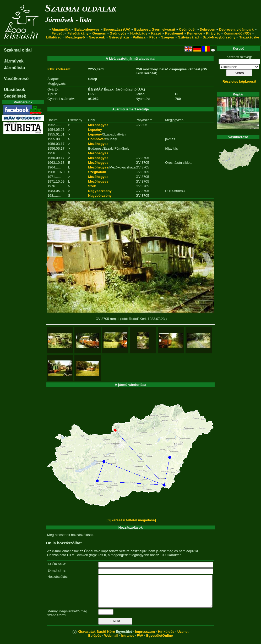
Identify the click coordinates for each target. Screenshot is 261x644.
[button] (52, 265)
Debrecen (207, 29)
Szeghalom (97, 172)
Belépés (95, 642)
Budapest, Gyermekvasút (155, 29)
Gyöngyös (118, 33)
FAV (140, 642)
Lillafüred (54, 37)
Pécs (153, 37)
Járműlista (14, 68)
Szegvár (168, 37)
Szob (92, 186)
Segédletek (15, 96)
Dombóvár (96, 139)
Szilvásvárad (189, 37)
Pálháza (139, 37)
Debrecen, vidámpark (236, 29)
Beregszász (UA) (117, 29)
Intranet (128, 642)
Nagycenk (97, 37)
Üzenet (183, 638)
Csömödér (187, 29)
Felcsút (58, 33)
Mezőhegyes (98, 125)
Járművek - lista (68, 20)
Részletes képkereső (239, 81)
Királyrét (213, 33)
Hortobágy (139, 33)
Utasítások (15, 90)
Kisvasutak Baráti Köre (96, 638)
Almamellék (61, 29)
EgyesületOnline (160, 642)
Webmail (111, 642)
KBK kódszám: (59, 69)
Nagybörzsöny (100, 191)
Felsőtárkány (78, 33)
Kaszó (156, 33)
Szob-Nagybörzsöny (219, 37)
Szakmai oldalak (81, 8)
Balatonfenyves (87, 29)
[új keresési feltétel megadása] (131, 520)
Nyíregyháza (119, 37)
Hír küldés (166, 638)
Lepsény (95, 130)
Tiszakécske (249, 37)
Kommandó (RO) (237, 33)
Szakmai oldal (18, 50)
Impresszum (145, 638)
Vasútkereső (16, 79)
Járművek (14, 61)
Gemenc (99, 33)
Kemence (194, 33)
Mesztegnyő (75, 37)
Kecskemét (174, 33)
